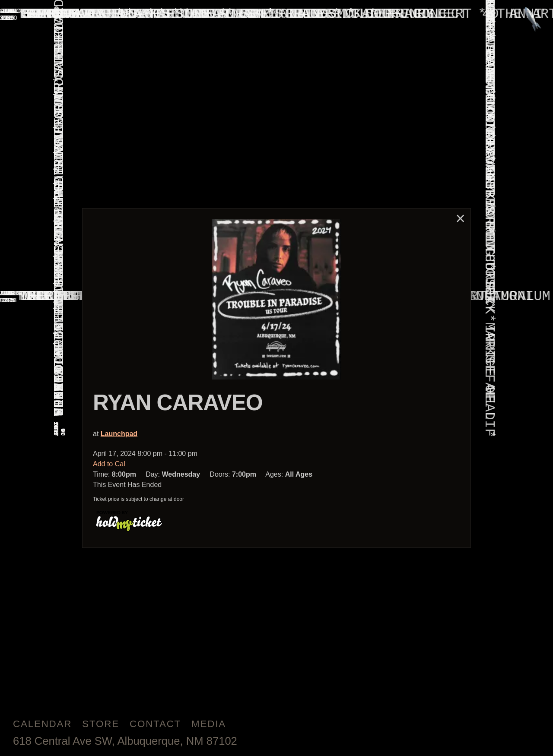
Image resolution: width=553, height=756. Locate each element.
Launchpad (119, 434)
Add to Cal (109, 464)
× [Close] (461, 218)
